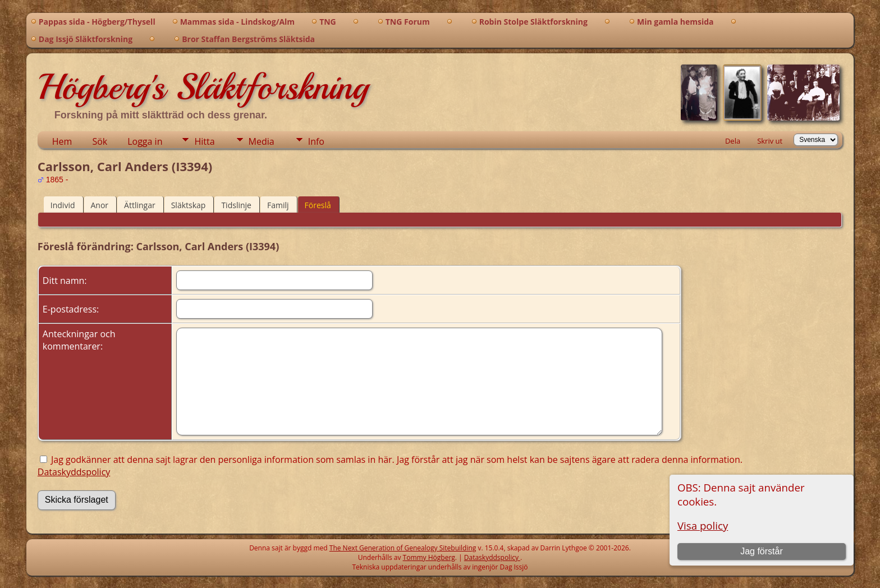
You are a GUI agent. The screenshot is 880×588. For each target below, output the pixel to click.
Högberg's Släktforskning (203, 87)
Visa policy (703, 525)
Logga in (145, 141)
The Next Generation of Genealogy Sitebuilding (403, 548)
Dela (733, 141)
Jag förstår (762, 551)
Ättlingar (140, 205)
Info (316, 141)
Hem (62, 141)
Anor (100, 205)
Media (262, 141)
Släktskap (189, 205)
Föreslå (318, 205)
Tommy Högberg (429, 557)
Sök (100, 141)
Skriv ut (770, 141)
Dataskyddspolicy (74, 472)
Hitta (204, 141)
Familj (278, 205)
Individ (63, 205)
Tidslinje (236, 205)
